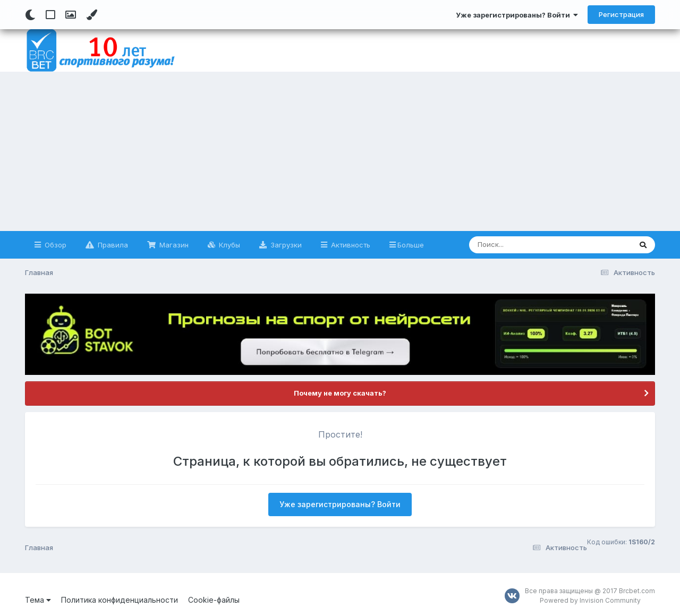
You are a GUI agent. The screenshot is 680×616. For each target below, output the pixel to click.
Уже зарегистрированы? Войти (517, 15)
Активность (350, 245)
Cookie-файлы (214, 600)
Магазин (173, 245)
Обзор (54, 245)
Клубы (228, 245)
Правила (112, 245)
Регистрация (621, 14)
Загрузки (285, 245)
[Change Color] (92, 15)
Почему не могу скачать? (340, 393)
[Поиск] (530, 245)
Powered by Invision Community (590, 600)
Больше (411, 245)
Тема (38, 600)
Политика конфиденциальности (120, 600)
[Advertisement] (340, 151)
